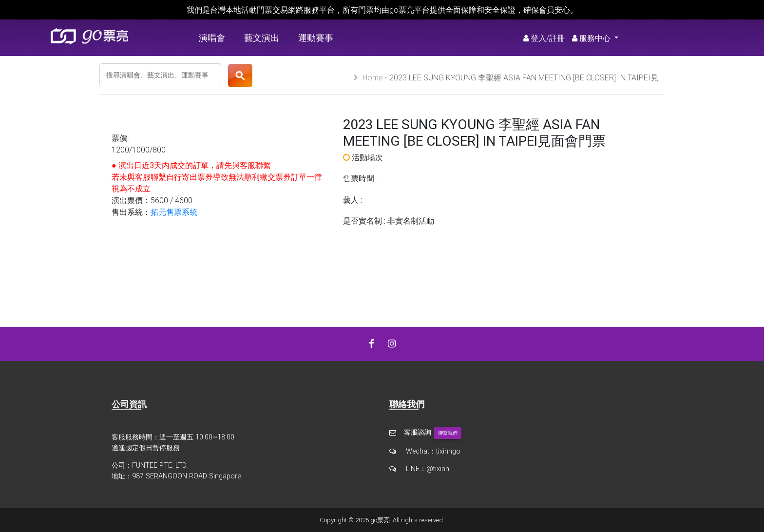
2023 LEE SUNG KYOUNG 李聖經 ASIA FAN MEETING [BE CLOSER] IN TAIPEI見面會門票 (510, 82)
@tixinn (438, 469)
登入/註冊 (544, 38)
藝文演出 (262, 38)
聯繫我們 (448, 433)
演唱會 (212, 38)
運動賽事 (316, 38)
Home (373, 77)
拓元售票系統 (174, 212)
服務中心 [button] (592, 38)
